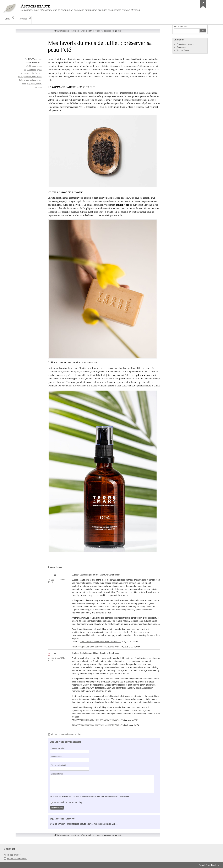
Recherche (180, 26)
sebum (39, 84)
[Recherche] (186, 31)
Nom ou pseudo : (58, 748)
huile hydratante (25, 77)
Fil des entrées (14, 855)
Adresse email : (57, 757)
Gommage (31, 70)
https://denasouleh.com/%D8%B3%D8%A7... (100, 642)
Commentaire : (57, 774)
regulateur (31, 84)
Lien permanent (36, 66)
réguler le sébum (142, 375)
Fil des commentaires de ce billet (66, 734)
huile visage (24, 80)
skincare (39, 87)
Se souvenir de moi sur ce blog (68, 802)
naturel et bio (122, 205)
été (40, 70)
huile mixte (37, 77)
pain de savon (36, 80)
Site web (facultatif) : (59, 765)
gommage (25, 73)
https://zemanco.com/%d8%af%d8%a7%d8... (101, 647)
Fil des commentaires (17, 858)
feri (52, 580)
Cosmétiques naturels (185, 44)
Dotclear (215, 865)
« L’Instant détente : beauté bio (66, 31)
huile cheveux (36, 73)
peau (24, 84)
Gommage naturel (64, 87)
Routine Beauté (183, 50)
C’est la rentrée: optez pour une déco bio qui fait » (102, 31)
